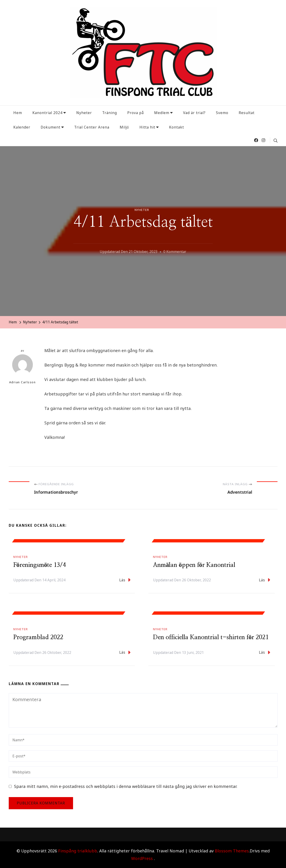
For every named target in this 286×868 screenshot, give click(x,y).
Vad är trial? (194, 113)
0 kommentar (175, 252)
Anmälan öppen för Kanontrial (194, 565)
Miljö (124, 127)
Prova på (136, 113)
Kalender (22, 127)
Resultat (247, 113)
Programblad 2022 (38, 637)
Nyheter (84, 113)
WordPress (142, 858)
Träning (110, 113)
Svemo (222, 113)
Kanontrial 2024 (47, 113)
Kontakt (177, 127)
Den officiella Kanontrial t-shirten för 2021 (211, 637)
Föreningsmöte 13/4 (40, 565)
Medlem (162, 113)
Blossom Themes (232, 851)
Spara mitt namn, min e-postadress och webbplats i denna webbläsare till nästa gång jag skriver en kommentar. (126, 786)
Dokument (51, 127)
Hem (18, 113)
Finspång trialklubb (78, 851)
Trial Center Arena (92, 127)
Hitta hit (147, 127)
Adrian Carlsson (23, 369)
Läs (125, 580)
